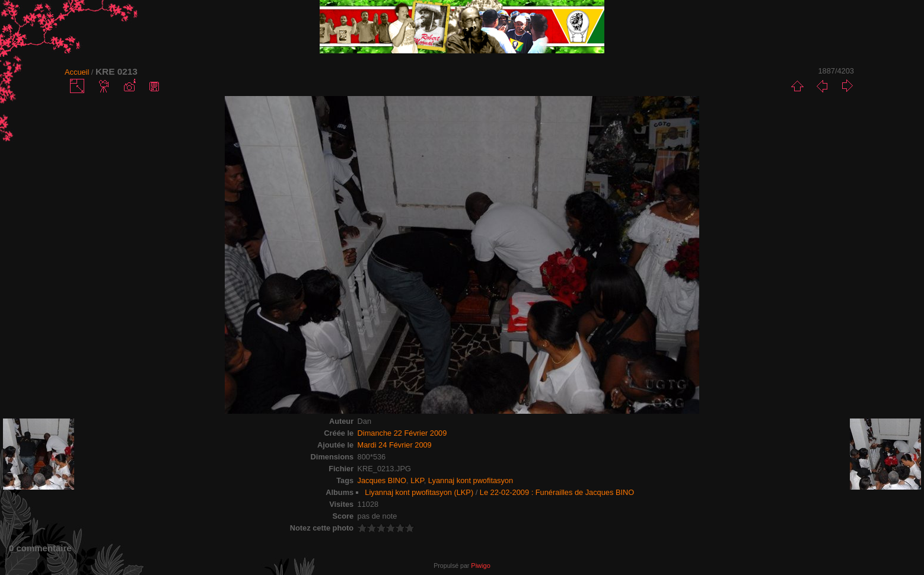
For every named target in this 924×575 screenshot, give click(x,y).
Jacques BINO (382, 480)
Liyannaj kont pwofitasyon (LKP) (419, 492)
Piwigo (480, 566)
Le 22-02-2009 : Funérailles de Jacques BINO (557, 492)
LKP (417, 480)
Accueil (77, 72)
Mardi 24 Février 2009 (395, 445)
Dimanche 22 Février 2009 (402, 433)
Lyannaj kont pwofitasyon (471, 480)
